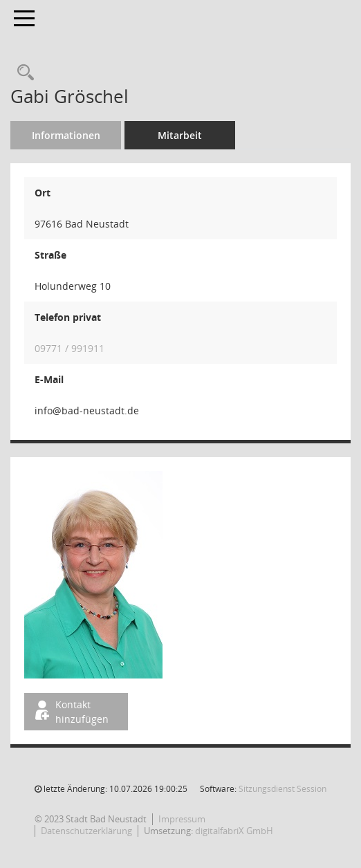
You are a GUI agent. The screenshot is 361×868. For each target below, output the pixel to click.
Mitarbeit (180, 135)
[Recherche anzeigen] (22, 73)
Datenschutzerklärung (86, 831)
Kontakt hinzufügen (71, 712)
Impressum (182, 819)
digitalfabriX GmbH (234, 831)
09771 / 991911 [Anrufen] (70, 348)
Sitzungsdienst (283, 789)
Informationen (66, 135)
